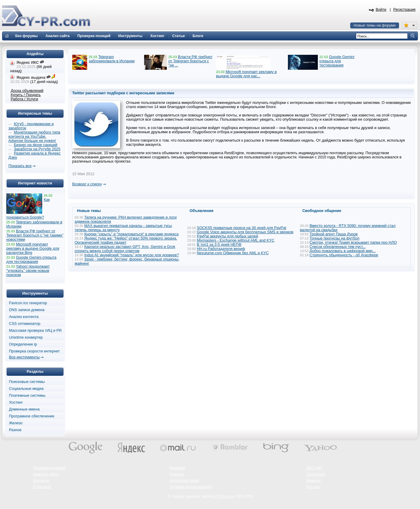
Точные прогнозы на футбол (334, 238)
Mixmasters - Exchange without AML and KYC (236, 240)
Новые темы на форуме (375, 25)
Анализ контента (24, 317)
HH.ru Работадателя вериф (221, 249)
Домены (313, 481)
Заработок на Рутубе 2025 (37, 149)
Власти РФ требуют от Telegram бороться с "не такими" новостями (35, 235)
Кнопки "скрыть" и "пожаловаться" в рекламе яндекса (131, 234)
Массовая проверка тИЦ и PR (35, 331)
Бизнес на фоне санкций (35, 145)
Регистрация (404, 10)
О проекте (42, 487)
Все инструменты (24, 357)
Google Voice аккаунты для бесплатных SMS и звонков (245, 232)
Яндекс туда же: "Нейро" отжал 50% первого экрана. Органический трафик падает (126, 240)
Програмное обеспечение (32, 416)
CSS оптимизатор (25, 324)
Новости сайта (46, 474)
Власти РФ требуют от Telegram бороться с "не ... (190, 61)
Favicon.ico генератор (28, 303)
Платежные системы (27, 396)
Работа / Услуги (24, 99)
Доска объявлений (27, 91)
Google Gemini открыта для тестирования (337, 61)
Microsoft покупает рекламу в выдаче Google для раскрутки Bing (33, 249)
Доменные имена (24, 409)
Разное (15, 430)
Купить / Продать (26, 95)
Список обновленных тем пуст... (337, 247)
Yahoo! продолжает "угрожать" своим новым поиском (28, 271)
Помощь (177, 474)
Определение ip (23, 344)
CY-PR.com (224, 496)
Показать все (20, 166)
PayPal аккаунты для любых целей (228, 236)
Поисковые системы (27, 382)
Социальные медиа (26, 389)
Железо (16, 423)
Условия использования (191, 487)
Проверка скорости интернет (34, 351)
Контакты (41, 481)
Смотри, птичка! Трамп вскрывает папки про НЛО (353, 243)
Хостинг (16, 402)
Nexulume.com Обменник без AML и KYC (233, 253)
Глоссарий (315, 474)
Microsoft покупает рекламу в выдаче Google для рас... (246, 74)
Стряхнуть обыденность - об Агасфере (344, 255)
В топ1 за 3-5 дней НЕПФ (219, 245)
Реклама (177, 468)
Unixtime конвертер (26, 337)
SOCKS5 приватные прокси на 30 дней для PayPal (241, 228)
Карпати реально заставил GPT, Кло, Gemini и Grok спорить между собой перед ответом (125, 249)
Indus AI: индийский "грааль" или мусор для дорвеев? (132, 255)
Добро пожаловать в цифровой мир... (343, 251)
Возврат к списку (87, 184)
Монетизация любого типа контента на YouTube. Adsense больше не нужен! (34, 137)
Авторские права (184, 481)
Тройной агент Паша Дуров (334, 234)
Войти (381, 10)
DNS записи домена (27, 310)
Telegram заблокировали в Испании (112, 59)
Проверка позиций (49, 468)
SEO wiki (314, 468)
